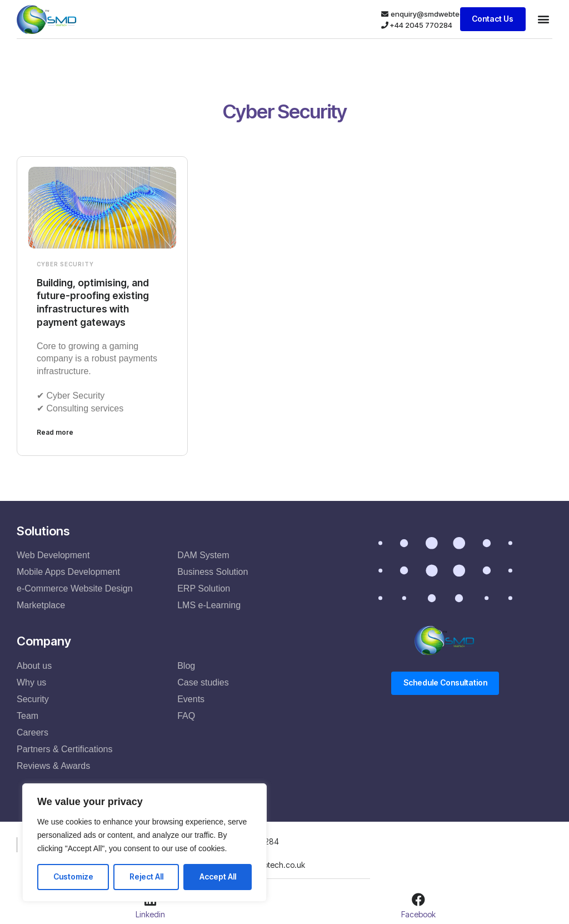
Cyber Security (65, 264)
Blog (186, 665)
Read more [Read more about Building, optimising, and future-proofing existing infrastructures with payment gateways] (55, 432)
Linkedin (150, 913)
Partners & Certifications (65, 748)
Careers (33, 731)
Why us (31, 681)
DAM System (203, 555)
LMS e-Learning (209, 605)
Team (28, 715)
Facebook (418, 913)
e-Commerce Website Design (75, 588)
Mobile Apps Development (68, 571)
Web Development (53, 555)
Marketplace (41, 605)
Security (33, 698)
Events (191, 698)
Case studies (203, 681)
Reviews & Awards (53, 765)
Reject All (146, 876)
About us (34, 665)
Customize (73, 876)
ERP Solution (204, 588)
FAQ (186, 715)
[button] (543, 19)
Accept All (218, 876)
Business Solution (213, 571)
